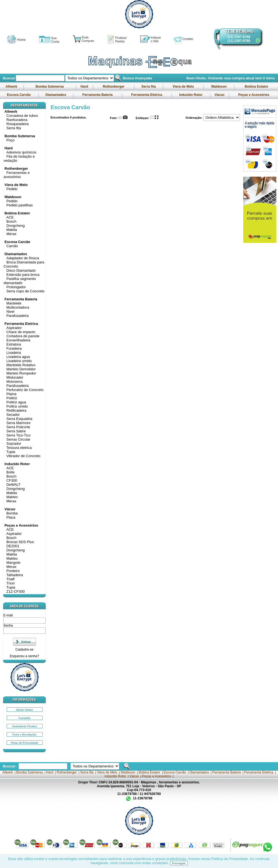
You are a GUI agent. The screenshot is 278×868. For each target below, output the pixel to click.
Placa (11, 517)
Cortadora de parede (23, 336)
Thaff (10, 579)
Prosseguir (179, 863)
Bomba (12, 513)
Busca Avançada (137, 78)
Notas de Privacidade (25, 743)
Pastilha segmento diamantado (20, 281)
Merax (11, 234)
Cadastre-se (24, 649)
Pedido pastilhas (19, 205)
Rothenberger (114, 87)
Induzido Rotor (191, 95)
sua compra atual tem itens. (250, 78)
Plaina (11, 394)
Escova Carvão (19, 95)
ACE (10, 217)
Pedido (12, 189)
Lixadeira (14, 353)
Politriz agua (16, 402)
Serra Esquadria (19, 419)
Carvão (12, 246)
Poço (10, 140)
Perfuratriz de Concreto (25, 390)
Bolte (10, 472)
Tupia (11, 452)
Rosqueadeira (18, 124)
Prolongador (16, 287)
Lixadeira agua (18, 357)
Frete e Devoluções (25, 734)
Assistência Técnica (24, 726)
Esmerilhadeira (18, 340)
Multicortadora (18, 307)
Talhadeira (15, 575)
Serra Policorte (18, 427)
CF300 (12, 480)
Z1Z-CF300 (15, 591)
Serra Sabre (16, 431)
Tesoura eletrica (19, 448)
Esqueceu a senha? (24, 656)
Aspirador (14, 328)
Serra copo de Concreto (25, 291)
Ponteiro (13, 571)
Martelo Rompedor (21, 373)
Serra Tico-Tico (18, 435)
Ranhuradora (17, 120)
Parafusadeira (18, 316)
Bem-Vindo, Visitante (205, 78)
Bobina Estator (256, 87)
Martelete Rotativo (21, 365)
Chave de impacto (21, 332)
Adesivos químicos (21, 152)
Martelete (14, 303)
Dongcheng (16, 226)
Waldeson (219, 87)
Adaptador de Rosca (23, 258)
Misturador (15, 377)
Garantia (24, 718)
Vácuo (220, 95)
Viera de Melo (183, 87)
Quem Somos (24, 710)
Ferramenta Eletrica (147, 95)
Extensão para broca (23, 275)
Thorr (11, 583)
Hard (84, 87)
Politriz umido (17, 406)
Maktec (12, 497)
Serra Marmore (18, 423)
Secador (13, 415)
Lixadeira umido (19, 361)
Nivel (10, 312)
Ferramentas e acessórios (17, 175)
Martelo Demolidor (21, 369)
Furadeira (14, 348)
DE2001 (13, 546)
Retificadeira (16, 410)
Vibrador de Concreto (23, 456)
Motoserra (14, 382)
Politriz (12, 398)
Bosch (11, 221)
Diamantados (56, 95)
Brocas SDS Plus (20, 542)
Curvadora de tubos (22, 116)
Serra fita (149, 87)
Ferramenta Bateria (97, 95)
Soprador (14, 444)
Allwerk (11, 87)
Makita (12, 230)
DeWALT (13, 485)
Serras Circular (18, 439)
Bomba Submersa (50, 87)
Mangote (13, 563)
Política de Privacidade (229, 859)
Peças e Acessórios (254, 95)
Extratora (14, 344)
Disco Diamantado (21, 270)
